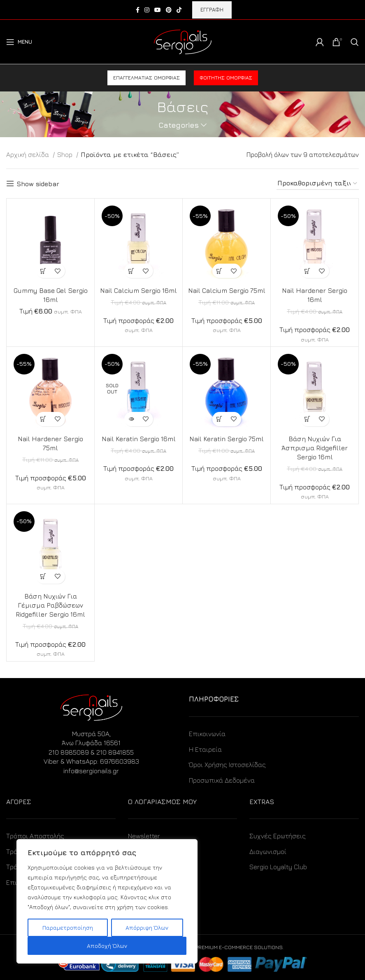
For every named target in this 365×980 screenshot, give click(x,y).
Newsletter (144, 836)
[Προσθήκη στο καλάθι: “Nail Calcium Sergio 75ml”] (220, 271)
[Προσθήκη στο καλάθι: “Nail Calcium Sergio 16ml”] (131, 271)
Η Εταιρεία (205, 749)
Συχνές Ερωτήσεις (278, 836)
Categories (179, 125)
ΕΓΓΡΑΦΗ (212, 9)
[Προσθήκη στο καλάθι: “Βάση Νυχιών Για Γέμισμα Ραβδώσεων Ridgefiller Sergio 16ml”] (43, 577)
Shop (66, 154)
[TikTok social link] (179, 10)
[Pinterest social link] (169, 10)
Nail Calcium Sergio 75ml (227, 290)
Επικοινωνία (207, 734)
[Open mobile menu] (19, 42)
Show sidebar (38, 184)
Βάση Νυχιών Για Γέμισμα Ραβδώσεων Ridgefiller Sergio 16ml (50, 605)
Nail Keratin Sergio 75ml (227, 439)
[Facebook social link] (138, 10)
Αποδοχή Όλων (107, 946)
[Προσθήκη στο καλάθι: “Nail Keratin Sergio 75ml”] (220, 419)
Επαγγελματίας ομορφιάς (146, 78)
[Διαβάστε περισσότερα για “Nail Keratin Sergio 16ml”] (131, 419)
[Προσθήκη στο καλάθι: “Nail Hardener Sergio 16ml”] (308, 271)
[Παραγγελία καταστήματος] (318, 184)
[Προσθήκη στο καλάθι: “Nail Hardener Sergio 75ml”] (43, 419)
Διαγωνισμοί (268, 851)
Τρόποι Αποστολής (35, 836)
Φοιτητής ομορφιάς (226, 78)
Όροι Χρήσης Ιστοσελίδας (227, 765)
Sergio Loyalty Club (278, 867)
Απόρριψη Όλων (147, 927)
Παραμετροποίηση (68, 927)
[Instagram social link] (147, 10)
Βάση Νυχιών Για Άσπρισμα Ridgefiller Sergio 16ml (315, 448)
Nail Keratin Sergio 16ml (138, 439)
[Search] (355, 42)
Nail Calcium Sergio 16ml (138, 290)
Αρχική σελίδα (28, 154)
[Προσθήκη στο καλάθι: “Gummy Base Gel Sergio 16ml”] (43, 271)
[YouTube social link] (158, 10)
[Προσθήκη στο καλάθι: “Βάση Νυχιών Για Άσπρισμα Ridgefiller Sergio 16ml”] (308, 419)
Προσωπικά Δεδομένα (222, 780)
